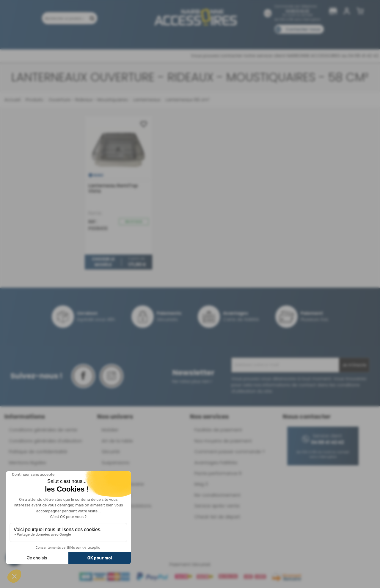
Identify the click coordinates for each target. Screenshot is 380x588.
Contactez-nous (303, 29)
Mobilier (110, 430)
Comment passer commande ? (230, 451)
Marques (201, 38)
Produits (41, 38)
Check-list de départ (217, 517)
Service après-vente (217, 506)
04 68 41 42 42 (297, 11)
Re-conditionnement (218, 495)
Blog (299, 38)
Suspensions (116, 463)
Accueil (12, 100)
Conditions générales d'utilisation (45, 441)
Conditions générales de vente (43, 430)
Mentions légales (28, 463)
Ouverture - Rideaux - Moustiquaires (88, 100)
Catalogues (273, 38)
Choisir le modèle (103, 262)
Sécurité (111, 451)
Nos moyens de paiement (223, 441)
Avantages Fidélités (216, 463)
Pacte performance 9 (218, 473)
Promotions (71, 38)
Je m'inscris (354, 365)
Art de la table (117, 441)
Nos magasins (169, 38)
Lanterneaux (146, 100)
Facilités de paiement (218, 430)
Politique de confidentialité (38, 451)
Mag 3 (201, 484)
